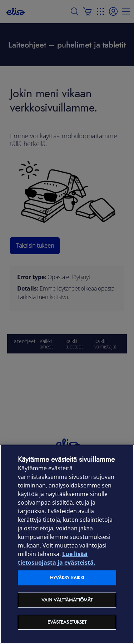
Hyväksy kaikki (67, 578)
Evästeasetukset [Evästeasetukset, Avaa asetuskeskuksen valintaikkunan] (67, 622)
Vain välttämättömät (67, 600)
